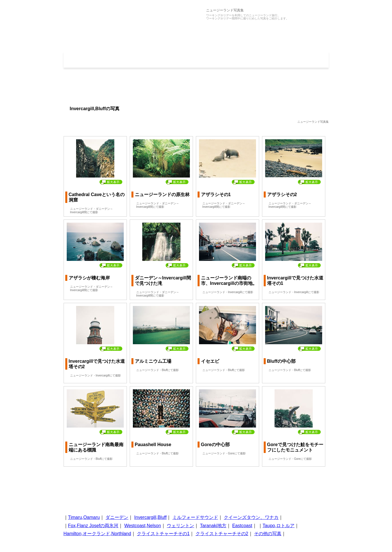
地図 (302, 59)
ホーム (90, 59)
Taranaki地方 (213, 526)
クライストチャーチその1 (163, 534)
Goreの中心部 (215, 445)
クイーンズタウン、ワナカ (251, 517)
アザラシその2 (282, 195)
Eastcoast (242, 526)
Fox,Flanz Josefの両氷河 (93, 526)
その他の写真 (268, 534)
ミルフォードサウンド (195, 517)
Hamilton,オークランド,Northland (97, 534)
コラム (249, 59)
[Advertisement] (196, 86)
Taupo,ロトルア (279, 526)
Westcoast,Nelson (143, 526)
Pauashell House (153, 445)
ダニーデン (117, 517)
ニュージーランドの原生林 (162, 195)
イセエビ (210, 361)
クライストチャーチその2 (222, 534)
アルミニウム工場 (153, 361)
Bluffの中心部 (281, 361)
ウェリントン (180, 526)
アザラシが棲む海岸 (89, 278)
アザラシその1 (216, 195)
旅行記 (196, 59)
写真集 (143, 59)
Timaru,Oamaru (84, 517)
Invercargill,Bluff (151, 517)
